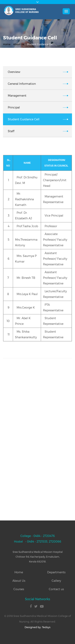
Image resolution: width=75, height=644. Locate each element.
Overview (14, 72)
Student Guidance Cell (24, 119)
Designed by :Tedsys (37, 627)
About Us (19, 44)
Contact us (56, 589)
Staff (11, 131)
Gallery (56, 581)
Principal (14, 107)
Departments (56, 572)
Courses (19, 589)
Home (7, 44)
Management (17, 96)
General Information (22, 84)
